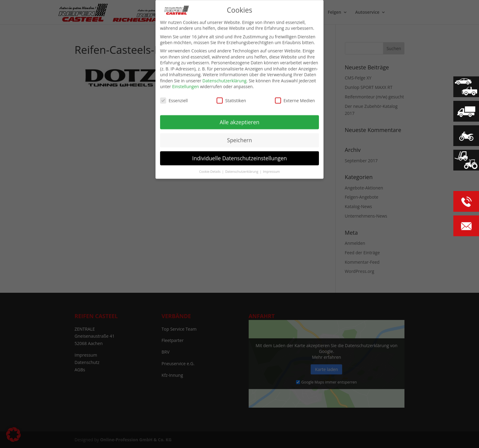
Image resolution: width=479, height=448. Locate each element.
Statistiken (231, 98)
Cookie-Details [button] (210, 169)
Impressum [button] (271, 169)
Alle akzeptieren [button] (239, 119)
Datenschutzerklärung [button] (242, 169)
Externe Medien (295, 98)
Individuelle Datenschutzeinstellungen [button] (239, 156)
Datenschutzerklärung (225, 78)
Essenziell (174, 98)
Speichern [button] (239, 138)
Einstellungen (185, 84)
